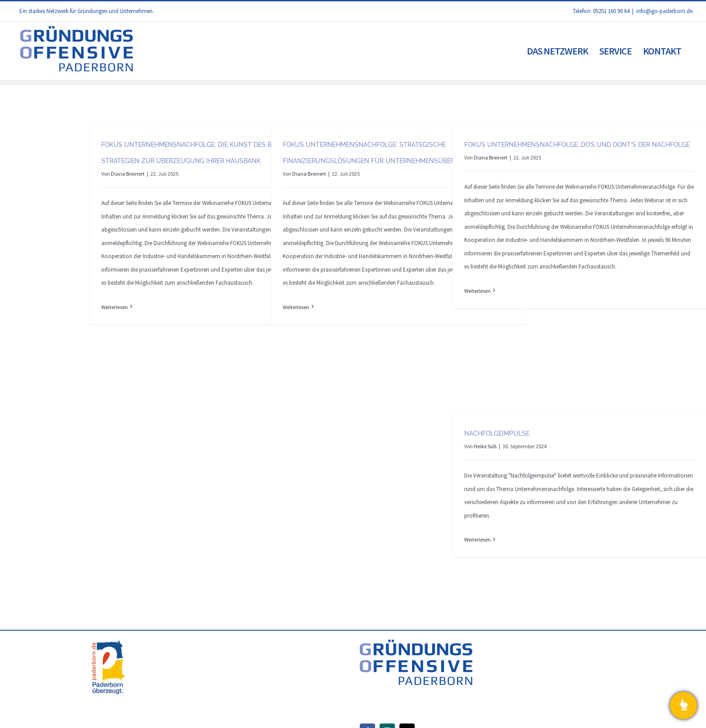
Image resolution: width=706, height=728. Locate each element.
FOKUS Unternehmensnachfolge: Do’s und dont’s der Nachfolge (577, 145)
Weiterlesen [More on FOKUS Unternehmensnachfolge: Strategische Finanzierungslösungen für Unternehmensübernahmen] (296, 307)
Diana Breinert (128, 174)
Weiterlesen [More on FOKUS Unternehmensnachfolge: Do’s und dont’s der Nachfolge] (477, 291)
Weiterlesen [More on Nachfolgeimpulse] (477, 539)
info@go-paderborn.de (664, 11)
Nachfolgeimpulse (497, 433)
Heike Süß (485, 446)
